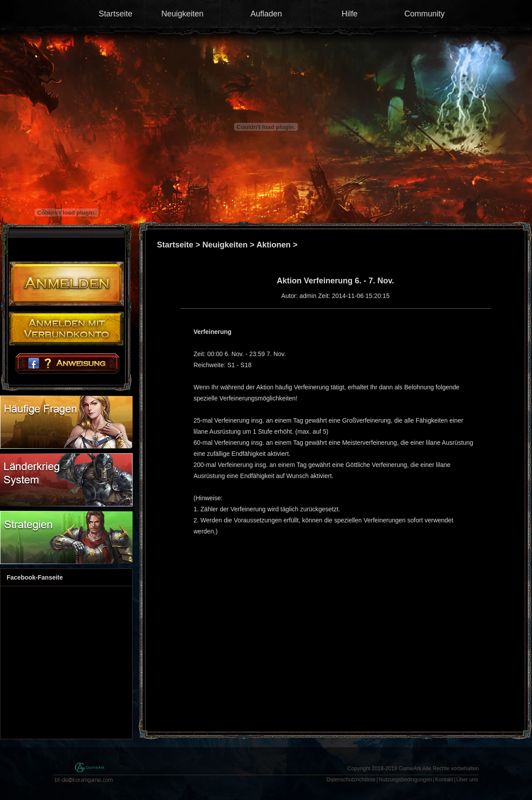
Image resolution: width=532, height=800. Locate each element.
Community (424, 14)
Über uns (467, 780)
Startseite (115, 14)
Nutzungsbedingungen (405, 780)
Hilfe (349, 14)
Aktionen (273, 245)
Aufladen (266, 14)
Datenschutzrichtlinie (351, 780)
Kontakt (444, 780)
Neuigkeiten (182, 14)
